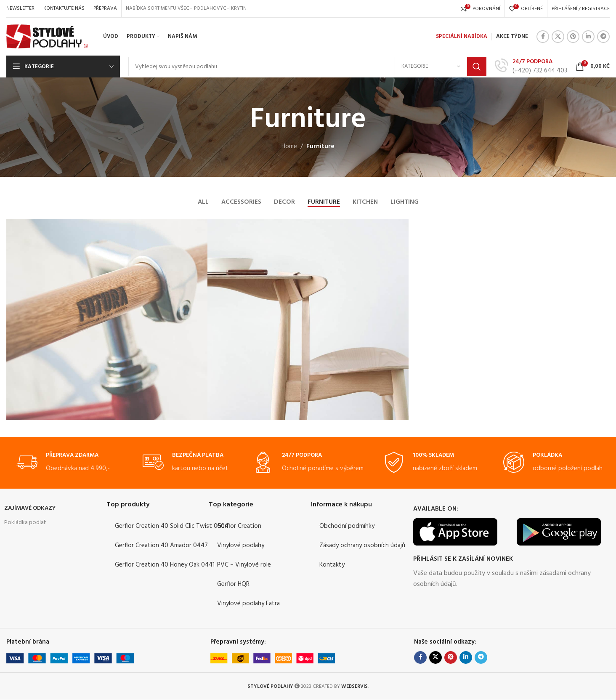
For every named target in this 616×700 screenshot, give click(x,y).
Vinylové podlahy (241, 546)
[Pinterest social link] (573, 37)
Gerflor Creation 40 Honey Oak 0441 (165, 565)
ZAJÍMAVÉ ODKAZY (30, 509)
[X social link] (558, 37)
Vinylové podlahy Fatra (248, 604)
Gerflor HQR (233, 585)
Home (289, 146)
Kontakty (332, 565)
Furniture (320, 146)
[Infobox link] (531, 66)
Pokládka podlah (25, 523)
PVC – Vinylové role (244, 565)
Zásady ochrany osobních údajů (362, 546)
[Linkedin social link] (588, 37)
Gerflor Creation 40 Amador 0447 (161, 546)
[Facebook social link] (543, 37)
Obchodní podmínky (347, 527)
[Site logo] (47, 37)
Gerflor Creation (239, 527)
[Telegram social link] (603, 37)
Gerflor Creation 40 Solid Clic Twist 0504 (172, 527)
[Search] (307, 67)
